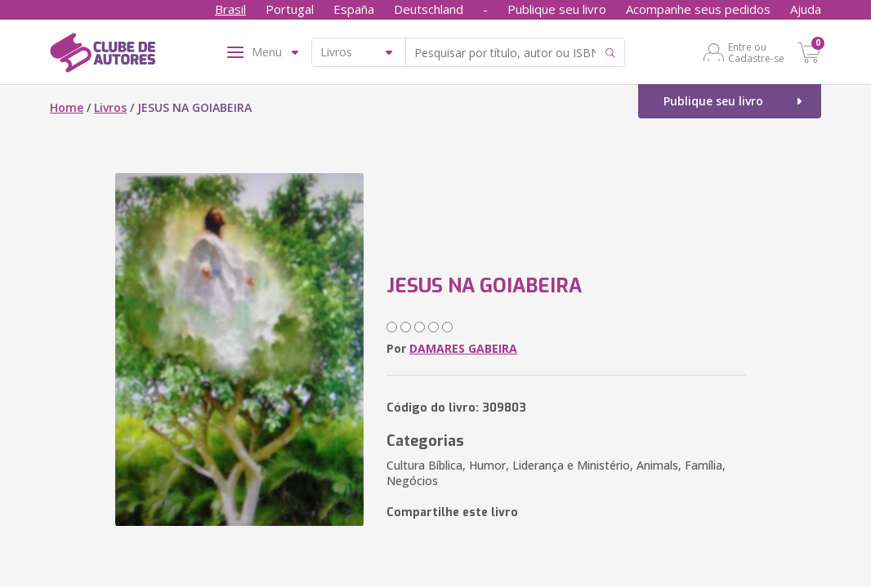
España (354, 9)
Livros (110, 107)
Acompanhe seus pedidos (698, 9)
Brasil (230, 9)
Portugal (290, 9)
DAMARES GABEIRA (463, 348)
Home (67, 107)
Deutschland (429, 9)
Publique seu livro (557, 9)
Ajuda (806, 9)
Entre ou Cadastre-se (756, 52)
